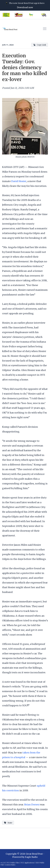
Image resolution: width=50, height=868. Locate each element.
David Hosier (19, 181)
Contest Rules (10, 865)
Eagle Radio (31, 857)
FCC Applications (28, 863)
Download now (25, 7)
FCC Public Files (13, 863)
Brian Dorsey (32, 805)
